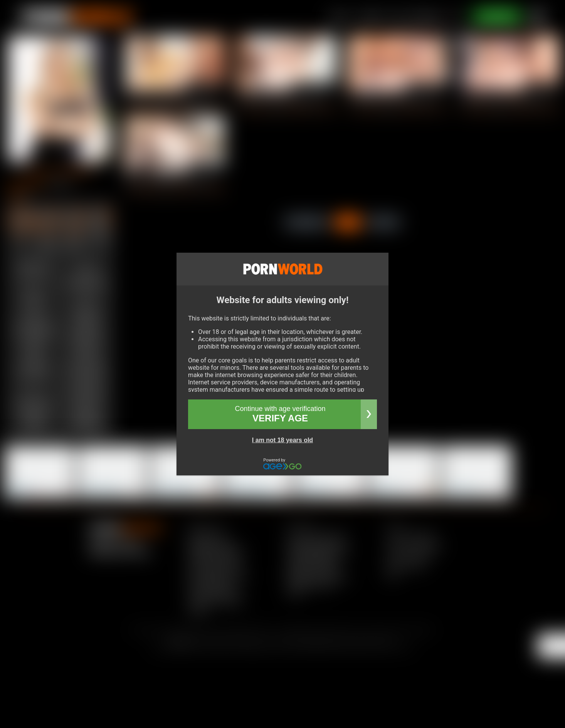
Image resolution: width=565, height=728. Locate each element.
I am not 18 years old (282, 440)
